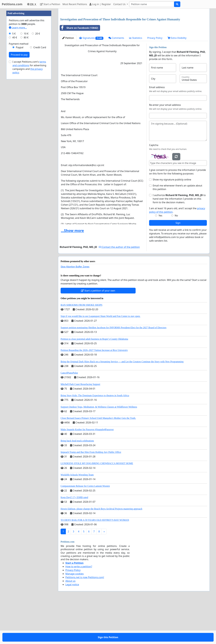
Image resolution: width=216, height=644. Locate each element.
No (176, 257)
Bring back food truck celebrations (77, 483)
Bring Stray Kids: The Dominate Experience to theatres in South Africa (95, 437)
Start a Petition (50, 4)
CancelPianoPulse (69, 415)
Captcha (154, 187)
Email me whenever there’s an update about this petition (177, 229)
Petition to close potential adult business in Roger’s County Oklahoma (94, 381)
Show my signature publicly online (172, 222)
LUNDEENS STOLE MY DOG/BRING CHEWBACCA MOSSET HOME (97, 505)
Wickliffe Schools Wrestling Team (77, 517)
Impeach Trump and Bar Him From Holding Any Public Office (91, 494)
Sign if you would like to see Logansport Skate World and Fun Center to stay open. (100, 358)
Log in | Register (100, 4)
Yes (160, 257)
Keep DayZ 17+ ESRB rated (74, 539)
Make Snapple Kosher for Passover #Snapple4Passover (87, 471)
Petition (68, 80)
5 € (14, 123)
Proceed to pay (19, 145)
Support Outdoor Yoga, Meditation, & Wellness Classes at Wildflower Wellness (99, 449)
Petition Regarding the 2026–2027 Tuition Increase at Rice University (94, 392)
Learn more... (18, 117)
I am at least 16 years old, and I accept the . (177, 252)
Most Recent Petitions (75, 4)
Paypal (20, 137)
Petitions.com (12, 4)
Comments (116, 80)
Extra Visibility (177, 80)
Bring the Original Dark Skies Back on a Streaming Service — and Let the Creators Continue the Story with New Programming (122, 404)
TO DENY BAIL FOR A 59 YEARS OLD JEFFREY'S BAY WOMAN (95, 562)
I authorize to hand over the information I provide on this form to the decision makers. (179, 241)
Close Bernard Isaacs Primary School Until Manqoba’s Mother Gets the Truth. (98, 460)
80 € (26, 127)
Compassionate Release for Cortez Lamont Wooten (85, 528)
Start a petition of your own (98, 333)
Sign (178, 265)
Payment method (19, 134)
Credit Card (40, 137)
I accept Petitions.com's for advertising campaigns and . (29, 157)
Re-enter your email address (165, 147)
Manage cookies (75, 616)
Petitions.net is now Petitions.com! (85, 619)
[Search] (152, 4)
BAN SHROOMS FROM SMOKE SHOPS (81, 347)
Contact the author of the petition (119, 289)
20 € (38, 123)
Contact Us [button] (120, 4)
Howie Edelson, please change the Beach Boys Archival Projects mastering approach (101, 551)
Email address (157, 129)
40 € (15, 127)
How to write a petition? (79, 608)
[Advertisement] (134, 34)
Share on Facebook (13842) (79, 70)
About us (70, 623)
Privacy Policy (155, 80)
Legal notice (72, 626)
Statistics (136, 80)
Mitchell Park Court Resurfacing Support (80, 426)
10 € (26, 123)
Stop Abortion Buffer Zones (75, 309)
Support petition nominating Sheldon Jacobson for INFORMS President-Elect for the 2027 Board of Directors (113, 370)
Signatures (91, 80)
